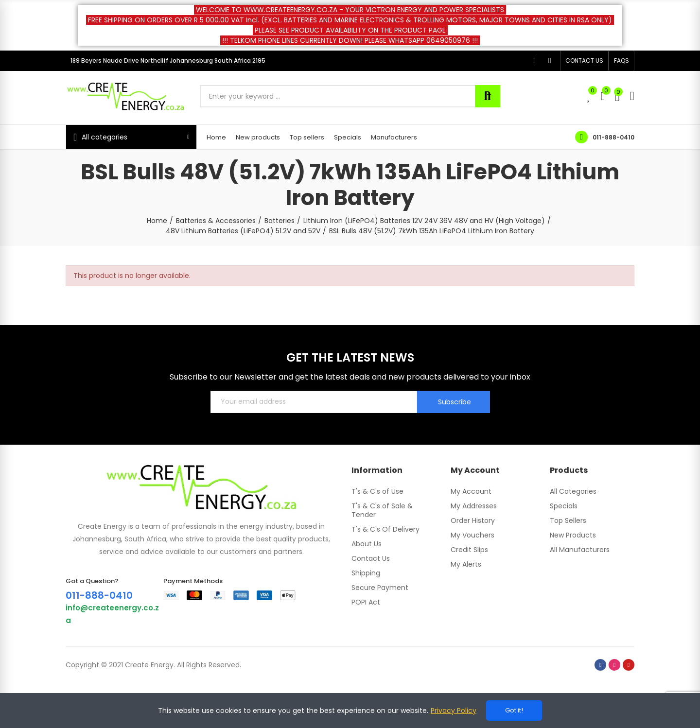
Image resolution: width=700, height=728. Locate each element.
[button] (584, 61)
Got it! (514, 710)
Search (488, 96)
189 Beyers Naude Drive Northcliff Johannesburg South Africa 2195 (168, 61)
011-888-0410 (613, 137)
